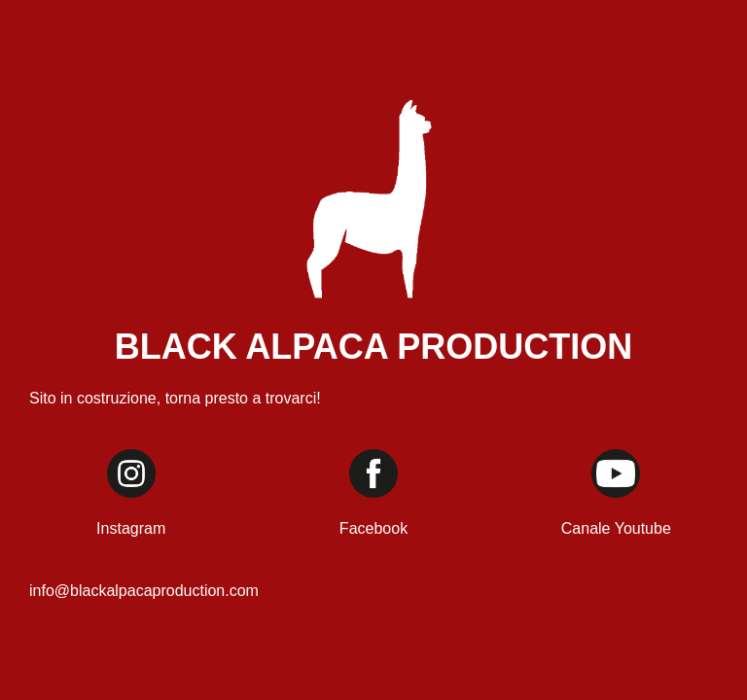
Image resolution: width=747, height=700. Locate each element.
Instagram (131, 528)
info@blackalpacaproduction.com (144, 591)
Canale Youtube (616, 528)
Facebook (373, 528)
